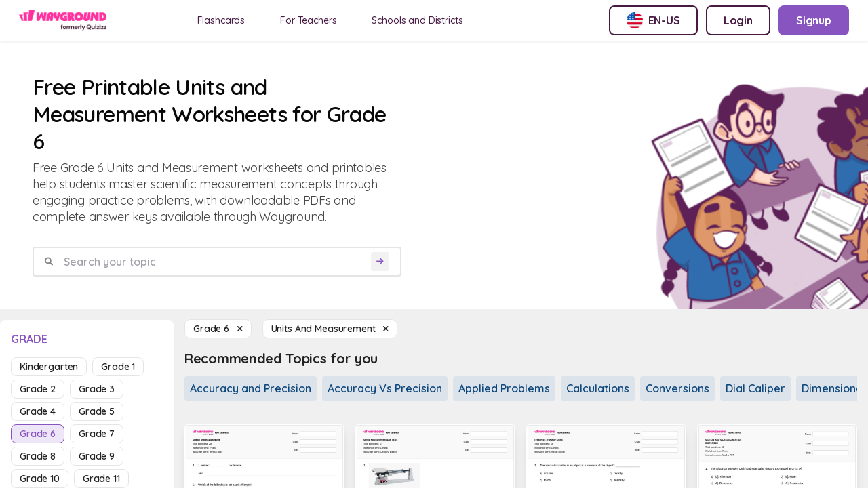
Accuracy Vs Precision (385, 388)
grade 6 (38, 434)
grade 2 (38, 389)
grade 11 (101, 479)
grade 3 (97, 389)
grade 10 (40, 479)
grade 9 (97, 456)
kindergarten (49, 367)
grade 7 (97, 434)
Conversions (677, 388)
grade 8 (38, 456)
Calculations (598, 388)
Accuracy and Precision (251, 388)
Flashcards (221, 20)
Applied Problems (504, 388)
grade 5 (97, 411)
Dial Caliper (755, 388)
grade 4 (38, 411)
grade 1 (118, 367)
